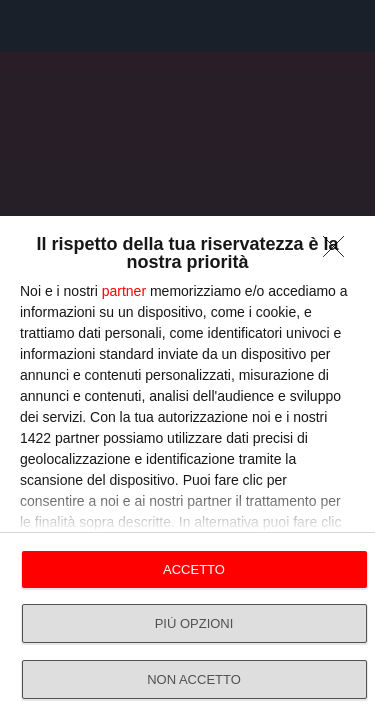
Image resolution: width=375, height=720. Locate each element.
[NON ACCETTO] (339, 252)
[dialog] (187, 468)
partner (124, 291)
